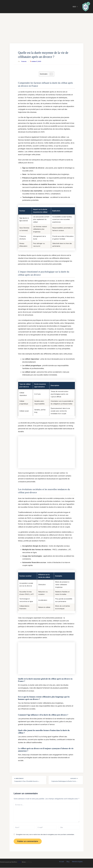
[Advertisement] (46, 27)
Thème (19, 862)
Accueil (62, 862)
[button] (77, 7)
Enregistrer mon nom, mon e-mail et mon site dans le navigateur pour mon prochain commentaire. (45, 835)
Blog (76, 7)
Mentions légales (76, 862)
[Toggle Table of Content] (50, 74)
